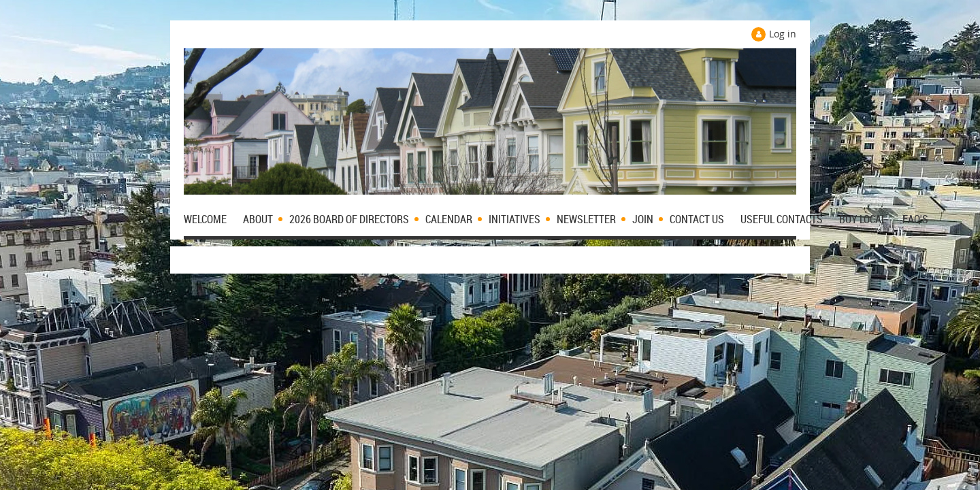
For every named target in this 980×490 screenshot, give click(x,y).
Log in (783, 34)
